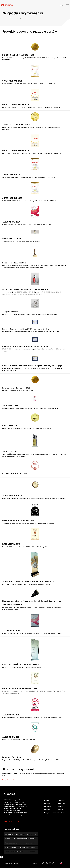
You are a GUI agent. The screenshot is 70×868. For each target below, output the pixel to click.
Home (4, 18)
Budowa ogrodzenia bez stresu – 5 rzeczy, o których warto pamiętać (22, 834)
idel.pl (36, 863)
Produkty (47, 800)
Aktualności (61, 800)
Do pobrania (48, 807)
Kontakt (60, 810)
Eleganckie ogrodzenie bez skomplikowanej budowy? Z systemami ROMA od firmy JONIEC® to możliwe (22, 839)
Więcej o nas (9, 822)
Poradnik (47, 810)
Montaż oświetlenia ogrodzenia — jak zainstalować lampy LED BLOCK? (22, 847)
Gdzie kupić (61, 804)
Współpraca (62, 813)
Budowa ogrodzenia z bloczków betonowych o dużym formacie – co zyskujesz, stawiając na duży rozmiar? (22, 843)
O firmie (60, 807)
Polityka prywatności (51, 813)
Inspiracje (47, 804)
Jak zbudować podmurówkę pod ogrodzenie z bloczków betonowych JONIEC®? (22, 852)
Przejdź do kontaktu (10, 780)
